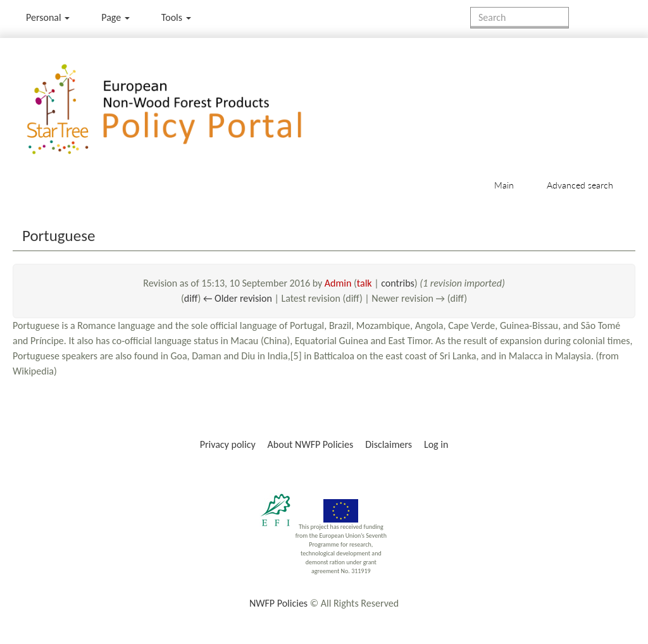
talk (364, 283)
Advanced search (580, 185)
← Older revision (238, 298)
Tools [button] (176, 17)
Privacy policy (228, 444)
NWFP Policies (278, 603)
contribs (398, 283)
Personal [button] (48, 17)
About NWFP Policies (311, 444)
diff (191, 298)
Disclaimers (389, 444)
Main (504, 185)
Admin (338, 283)
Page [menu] (115, 17)
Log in (436, 444)
